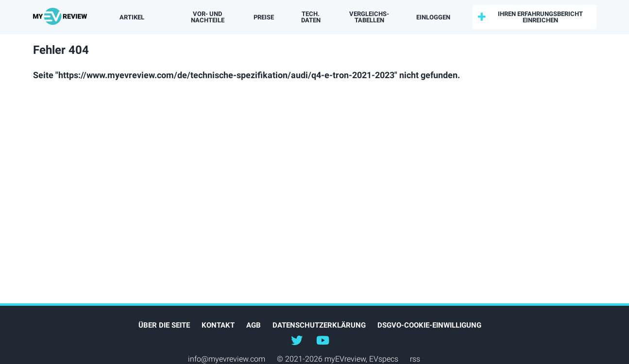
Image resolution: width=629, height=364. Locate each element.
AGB (254, 325)
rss (415, 359)
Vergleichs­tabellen (369, 17)
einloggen (433, 17)
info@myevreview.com (227, 359)
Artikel (132, 17)
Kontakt (218, 325)
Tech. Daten (311, 17)
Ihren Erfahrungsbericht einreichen (540, 17)
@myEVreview (297, 340)
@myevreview (323, 340)
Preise (264, 17)
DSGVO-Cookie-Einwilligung (429, 325)
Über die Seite (164, 325)
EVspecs (384, 359)
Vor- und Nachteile (208, 17)
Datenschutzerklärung (319, 325)
